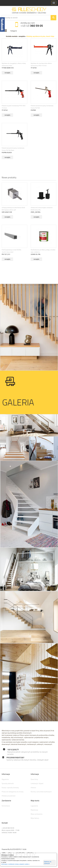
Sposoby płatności (8, 783)
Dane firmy (34, 779)
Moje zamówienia (37, 814)
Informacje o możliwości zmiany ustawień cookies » (16, 864)
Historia (33, 787)
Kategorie (14, 31)
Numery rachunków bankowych (41, 792)
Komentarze (6, 806)
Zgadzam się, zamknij (48, 863)
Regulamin (5, 779)
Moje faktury (35, 818)
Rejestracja (34, 810)
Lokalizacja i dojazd (37, 783)
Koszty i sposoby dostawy (10, 787)
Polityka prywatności (9, 796)
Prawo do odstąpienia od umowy (13, 792)
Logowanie (34, 806)
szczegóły (7, 73)
